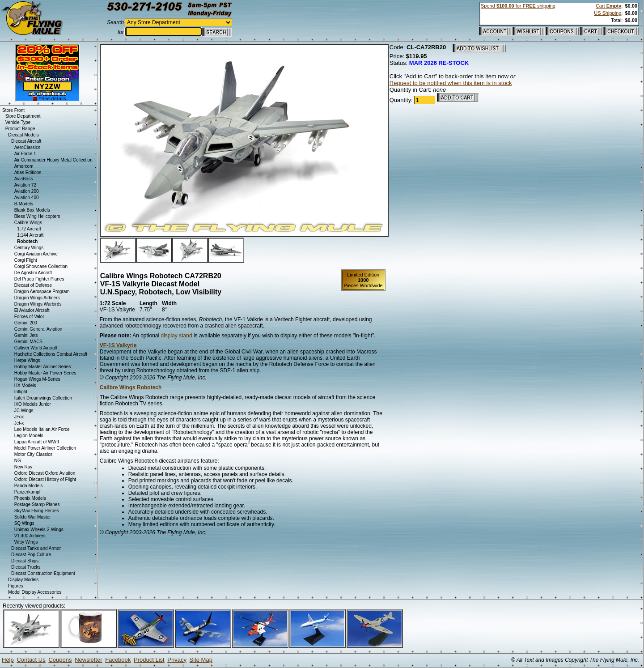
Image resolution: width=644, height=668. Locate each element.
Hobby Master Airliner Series (43, 367)
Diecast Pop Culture (31, 555)
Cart (608, 6)
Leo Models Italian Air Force (42, 429)
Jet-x (19, 423)
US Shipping (608, 13)
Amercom (24, 166)
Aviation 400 (27, 198)
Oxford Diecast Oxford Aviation (45, 473)
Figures (15, 586)
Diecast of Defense (33, 285)
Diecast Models (23, 135)
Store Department (23, 116)
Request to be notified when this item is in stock (451, 83)
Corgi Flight (26, 260)
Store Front (13, 110)
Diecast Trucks (26, 567)
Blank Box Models (32, 210)
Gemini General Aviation (38, 329)
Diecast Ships (25, 561)
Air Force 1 (25, 154)
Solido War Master (33, 517)
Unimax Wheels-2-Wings (39, 530)
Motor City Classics (34, 454)
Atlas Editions (28, 172)
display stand (177, 336)
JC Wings (24, 411)
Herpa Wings (27, 360)
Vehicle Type (18, 122)
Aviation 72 (25, 185)
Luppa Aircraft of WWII (37, 442)
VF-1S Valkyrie (118, 345)
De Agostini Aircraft (33, 273)
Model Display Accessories (35, 592)
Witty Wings (26, 542)
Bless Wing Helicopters (37, 216)
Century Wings (29, 248)
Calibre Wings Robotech (131, 387)
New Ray (23, 467)
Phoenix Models (30, 498)
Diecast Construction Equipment (43, 573)
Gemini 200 (26, 323)
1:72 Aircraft (29, 229)
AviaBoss (24, 179)
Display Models (23, 580)
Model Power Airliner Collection (45, 448)
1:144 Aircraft (30, 235)
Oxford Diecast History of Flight (45, 479)
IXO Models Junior (33, 404)
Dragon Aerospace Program (42, 291)
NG (18, 461)
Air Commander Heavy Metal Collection (53, 160)
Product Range (20, 129)
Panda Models (29, 486)
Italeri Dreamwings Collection (43, 398)
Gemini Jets (26, 335)
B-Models (24, 204)
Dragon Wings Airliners (37, 298)
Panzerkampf (28, 492)
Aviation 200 (27, 191)
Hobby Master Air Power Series (45, 373)
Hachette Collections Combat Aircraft (51, 354)
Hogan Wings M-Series (37, 379)
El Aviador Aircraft (32, 310)
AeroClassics (27, 147)
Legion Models (29, 436)
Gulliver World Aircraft (36, 348)
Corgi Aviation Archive (36, 254)
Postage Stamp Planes (37, 504)
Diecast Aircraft (26, 141)
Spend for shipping (518, 6)
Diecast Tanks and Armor (36, 548)
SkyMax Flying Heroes (37, 511)
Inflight (21, 392)
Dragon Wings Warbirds (38, 304)
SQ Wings (24, 523)
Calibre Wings (28, 223)
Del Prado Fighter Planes (39, 279)
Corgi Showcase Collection (41, 266)
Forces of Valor (29, 317)
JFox (19, 417)
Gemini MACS (28, 342)
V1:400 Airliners (30, 536)
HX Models (25, 385)
